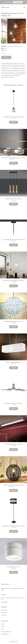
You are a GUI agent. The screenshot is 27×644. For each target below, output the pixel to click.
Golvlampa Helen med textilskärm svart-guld (14, 526)
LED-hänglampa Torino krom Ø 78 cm (13, 403)
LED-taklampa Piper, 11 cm (13, 567)
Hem (2, 18)
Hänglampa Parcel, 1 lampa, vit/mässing (14, 117)
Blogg (3, 624)
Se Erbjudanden (18, 2)
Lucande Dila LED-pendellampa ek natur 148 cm (14, 158)
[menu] (24, 7)
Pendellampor (16, 46)
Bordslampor (4, 610)
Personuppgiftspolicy (6, 632)
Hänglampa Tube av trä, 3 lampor (13, 199)
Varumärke (10, 46)
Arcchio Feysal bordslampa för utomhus (13, 485)
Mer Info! (6, 57)
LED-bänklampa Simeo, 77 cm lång (14, 444)
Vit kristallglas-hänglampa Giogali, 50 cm (13, 321)
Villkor (3, 629)
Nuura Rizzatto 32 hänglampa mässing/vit (14, 280)
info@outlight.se (5, 602)
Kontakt (3, 627)
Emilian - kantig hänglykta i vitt (14, 362)
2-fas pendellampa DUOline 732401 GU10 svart (13, 240)
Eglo (21, 46)
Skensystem (4, 613)
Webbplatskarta (5, 634)
